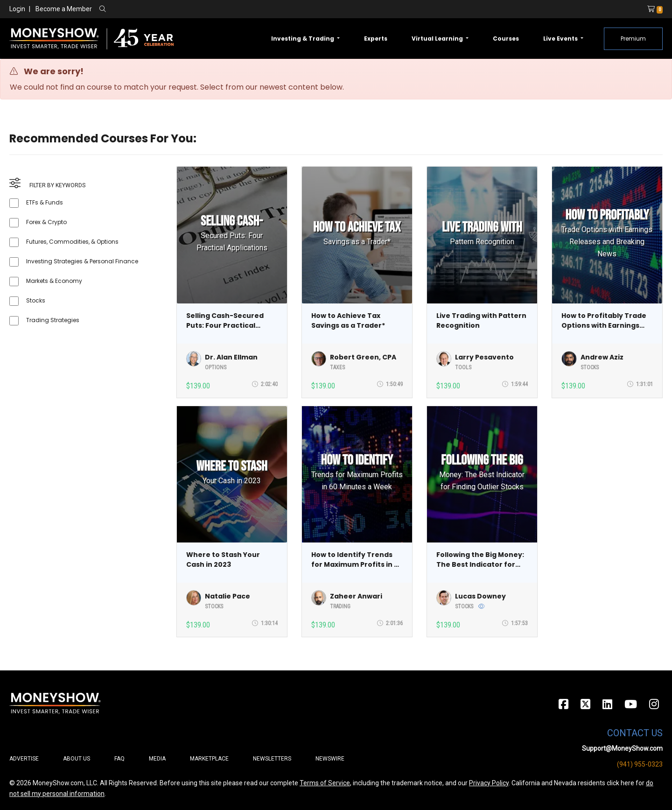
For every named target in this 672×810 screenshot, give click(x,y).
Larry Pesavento (484, 357)
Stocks (36, 300)
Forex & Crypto (46, 222)
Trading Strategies (53, 320)
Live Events (561, 39)
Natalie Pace (227, 596)
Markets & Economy (54, 281)
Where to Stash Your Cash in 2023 (223, 560)
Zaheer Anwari (356, 596)
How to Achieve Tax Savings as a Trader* (348, 320)
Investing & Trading (303, 39)
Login (17, 9)
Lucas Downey (480, 596)
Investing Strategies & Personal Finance (82, 261)
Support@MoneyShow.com (622, 748)
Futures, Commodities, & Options (72, 242)
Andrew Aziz (602, 357)
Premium (633, 39)
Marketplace (209, 759)
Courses (506, 39)
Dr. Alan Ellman (231, 357)
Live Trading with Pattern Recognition (481, 320)
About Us (77, 759)
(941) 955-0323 (640, 764)
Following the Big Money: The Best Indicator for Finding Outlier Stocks (480, 560)
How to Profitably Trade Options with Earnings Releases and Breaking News (604, 321)
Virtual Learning (438, 39)
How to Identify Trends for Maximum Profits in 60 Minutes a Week (357, 560)
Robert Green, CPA (363, 357)
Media (157, 759)
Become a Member (64, 9)
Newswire (330, 759)
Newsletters (272, 759)
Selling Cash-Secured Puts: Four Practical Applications (225, 321)
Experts (376, 39)
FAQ (119, 759)
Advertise (24, 759)
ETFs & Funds (45, 202)
